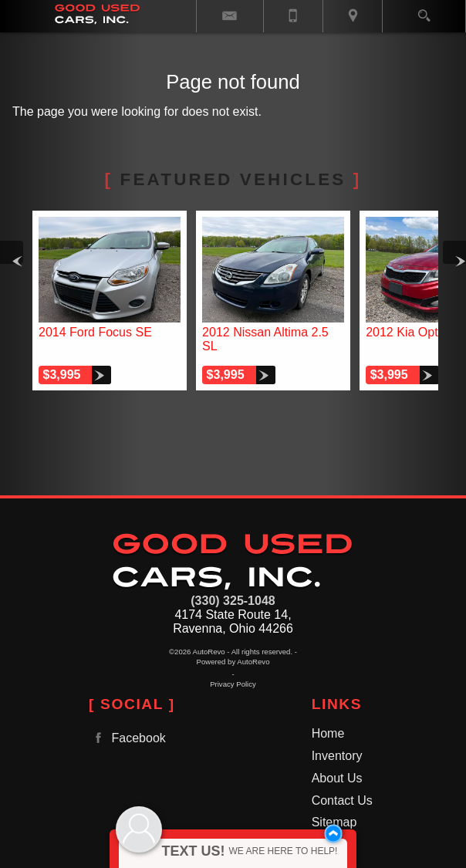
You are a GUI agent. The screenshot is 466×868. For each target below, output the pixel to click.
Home (328, 733)
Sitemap (334, 822)
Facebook (127, 738)
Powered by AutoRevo (233, 662)
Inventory (337, 756)
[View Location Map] (353, 16)
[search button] (424, 11)
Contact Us (342, 800)
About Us (337, 778)
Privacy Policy (233, 684)
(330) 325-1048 (233, 601)
